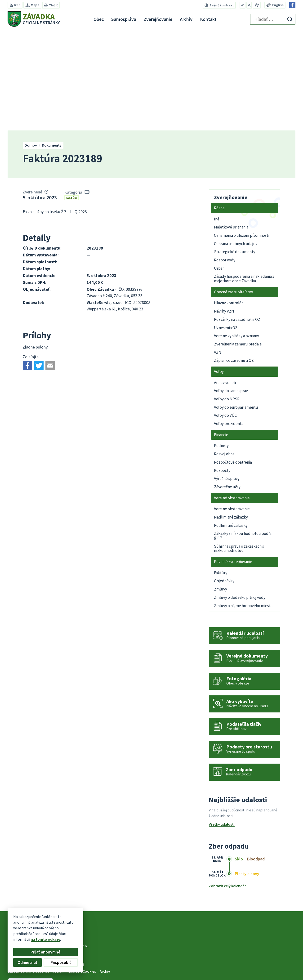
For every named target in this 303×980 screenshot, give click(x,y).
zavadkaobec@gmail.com (274, 964)
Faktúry (72, 98)
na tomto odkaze (45, 939)
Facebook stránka (267, 970)
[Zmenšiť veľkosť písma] (243, 5)
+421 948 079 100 (265, 958)
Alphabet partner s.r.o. (69, 846)
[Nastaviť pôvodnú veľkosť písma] (249, 5)
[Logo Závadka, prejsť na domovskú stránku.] (34, 19)
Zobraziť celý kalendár (227, 786)
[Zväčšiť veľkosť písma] (257, 5)
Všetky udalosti (222, 724)
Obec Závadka (46, 850)
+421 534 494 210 (265, 953)
